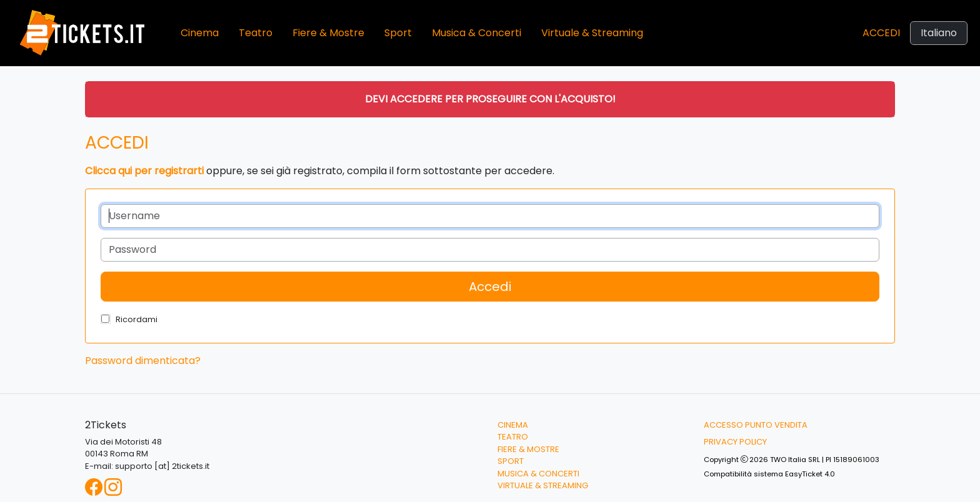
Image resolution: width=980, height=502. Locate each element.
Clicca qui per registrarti (144, 171)
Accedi (881, 33)
